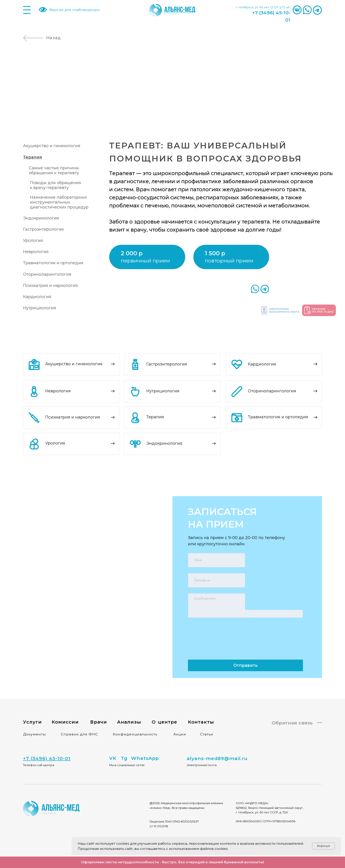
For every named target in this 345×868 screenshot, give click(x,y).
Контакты (201, 711)
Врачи (98, 711)
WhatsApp (145, 748)
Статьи (207, 724)
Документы (35, 724)
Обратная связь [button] (292, 712)
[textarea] (245, 595)
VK (113, 748)
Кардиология (37, 297)
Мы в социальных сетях (127, 755)
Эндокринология (41, 218)
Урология (33, 241)
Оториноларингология (47, 274)
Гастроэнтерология (43, 229)
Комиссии (65, 711)
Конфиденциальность (135, 724)
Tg (124, 748)
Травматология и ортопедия (53, 263)
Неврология (36, 252)
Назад (54, 38)
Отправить (245, 655)
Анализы (129, 711)
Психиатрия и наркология (50, 286)
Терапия (155, 407)
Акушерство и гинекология (52, 146)
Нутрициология (40, 308)
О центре (164, 711)
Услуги (32, 711)
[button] (223, 254)
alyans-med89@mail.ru (217, 750)
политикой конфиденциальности (266, 615)
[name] (245, 550)
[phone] (245, 570)
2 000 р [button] (132, 253)
